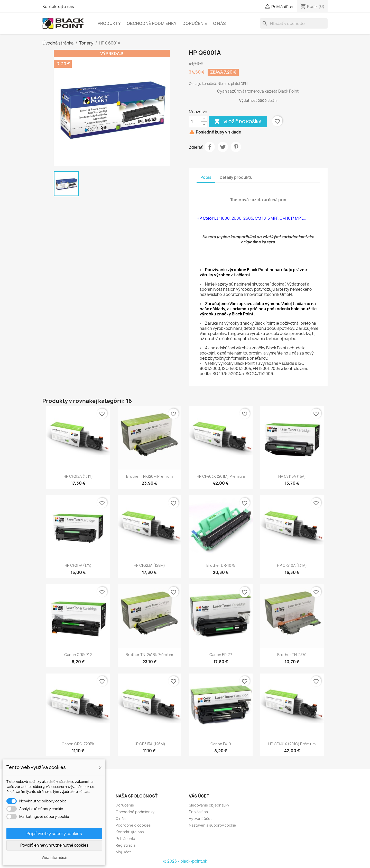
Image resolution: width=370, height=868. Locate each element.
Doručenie (195, 23)
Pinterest (236, 147)
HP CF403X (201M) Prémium (221, 476)
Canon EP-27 (221, 655)
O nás (219, 23)
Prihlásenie (125, 839)
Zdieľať (210, 147)
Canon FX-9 (221, 744)
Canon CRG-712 (78, 655)
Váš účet (199, 796)
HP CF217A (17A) (78, 565)
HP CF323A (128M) (149, 565)
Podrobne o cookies (133, 825)
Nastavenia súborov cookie (212, 825)
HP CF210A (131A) (292, 565)
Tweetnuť (223, 147)
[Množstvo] (195, 122)
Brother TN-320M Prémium (149, 476)
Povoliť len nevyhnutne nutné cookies (54, 845)
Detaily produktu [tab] (236, 177)
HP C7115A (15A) (292, 476)
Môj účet (123, 852)
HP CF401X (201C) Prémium (292, 744)
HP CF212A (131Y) (78, 476)
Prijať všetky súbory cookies (54, 834)
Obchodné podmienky (152, 23)
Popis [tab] (206, 177)
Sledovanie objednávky (209, 805)
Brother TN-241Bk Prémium (149, 655)
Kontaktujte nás (58, 6)
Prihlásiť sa (198, 812)
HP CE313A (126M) (149, 744)
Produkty (109, 23)
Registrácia (126, 845)
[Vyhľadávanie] (294, 23)
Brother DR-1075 (221, 565)
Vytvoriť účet (200, 818)
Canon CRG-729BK (78, 744)
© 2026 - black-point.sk (185, 861)
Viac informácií (54, 857)
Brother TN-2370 (292, 655)
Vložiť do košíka (238, 122)
